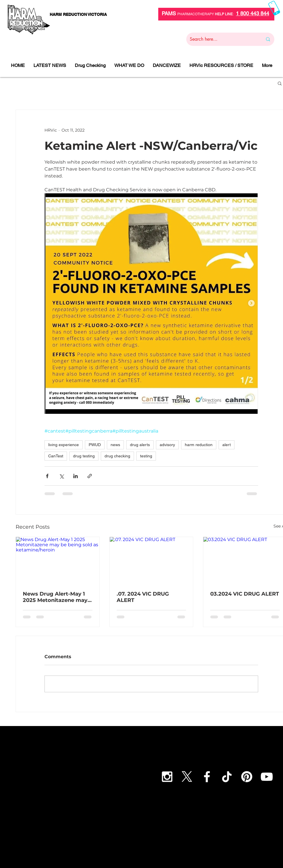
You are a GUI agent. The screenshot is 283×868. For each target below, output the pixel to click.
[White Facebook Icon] (207, 777)
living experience (64, 445)
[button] (280, 83)
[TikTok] (227, 777)
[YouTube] (267, 777)
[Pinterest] (247, 777)
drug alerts (140, 445)
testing (146, 456)
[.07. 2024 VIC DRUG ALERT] (151, 560)
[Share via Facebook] (47, 476)
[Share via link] (90, 476)
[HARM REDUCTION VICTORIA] (78, 15)
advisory (167, 445)
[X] (187, 777)
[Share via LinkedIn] (76, 476)
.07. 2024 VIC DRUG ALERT (143, 597)
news (115, 445)
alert (227, 445)
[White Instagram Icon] (167, 777)
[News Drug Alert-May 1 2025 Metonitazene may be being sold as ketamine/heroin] (58, 560)
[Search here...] (222, 39)
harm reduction (199, 445)
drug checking (117, 456)
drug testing (84, 456)
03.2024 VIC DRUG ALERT (245, 594)
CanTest (56, 456)
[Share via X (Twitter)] (61, 476)
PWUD (95, 445)
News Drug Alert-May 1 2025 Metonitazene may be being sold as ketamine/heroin (55, 597)
